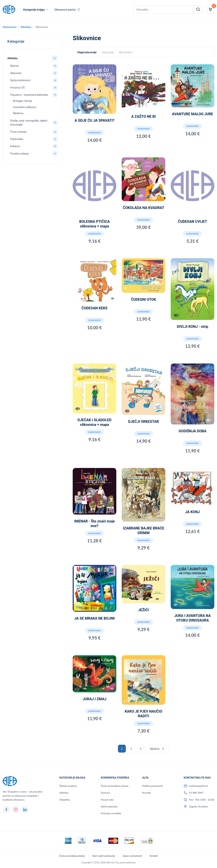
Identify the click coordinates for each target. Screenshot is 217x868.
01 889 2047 (196, 793)
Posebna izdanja (19, 154)
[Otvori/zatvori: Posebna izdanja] (55, 154)
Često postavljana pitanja (115, 786)
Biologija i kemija (23, 101)
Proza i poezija (18, 132)
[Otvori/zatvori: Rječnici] (55, 66)
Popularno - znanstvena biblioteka (29, 95)
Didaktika (65, 800)
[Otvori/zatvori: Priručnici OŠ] (55, 88)
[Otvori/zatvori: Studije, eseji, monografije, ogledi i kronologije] (55, 123)
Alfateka (26, 27)
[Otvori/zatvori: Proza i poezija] (55, 132)
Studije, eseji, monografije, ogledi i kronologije (29, 123)
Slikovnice (16, 73)
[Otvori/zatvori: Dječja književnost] (55, 80)
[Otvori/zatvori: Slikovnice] (55, 73)
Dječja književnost (20, 80)
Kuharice (15, 146)
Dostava (105, 793)
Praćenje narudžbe (111, 813)
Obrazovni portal (65, 9)
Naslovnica (10, 27)
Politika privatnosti (153, 786)
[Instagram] (16, 810)
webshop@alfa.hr (199, 786)
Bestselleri (126, 52)
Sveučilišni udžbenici (25, 107)
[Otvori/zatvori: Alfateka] (55, 58)
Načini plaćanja (109, 806)
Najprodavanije (87, 52)
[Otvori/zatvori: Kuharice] (55, 146)
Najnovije (108, 52)
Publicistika (17, 139)
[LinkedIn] (25, 810)
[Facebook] (6, 810)
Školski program (68, 786)
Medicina (18, 113)
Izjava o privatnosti (132, 856)
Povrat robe (107, 800)
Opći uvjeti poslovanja (104, 856)
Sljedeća (157, 749)
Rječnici (15, 66)
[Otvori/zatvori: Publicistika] (55, 139)
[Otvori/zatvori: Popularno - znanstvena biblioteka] (55, 95)
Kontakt (147, 793)
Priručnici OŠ (17, 88)
